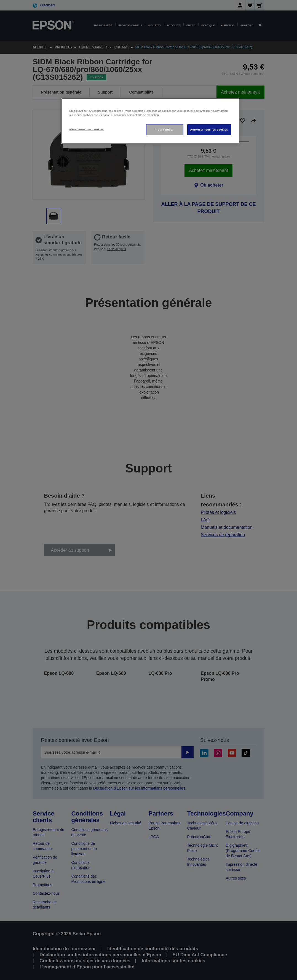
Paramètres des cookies (87, 129)
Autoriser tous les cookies (209, 130)
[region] (150, 121)
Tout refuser (165, 130)
